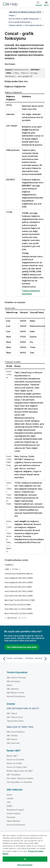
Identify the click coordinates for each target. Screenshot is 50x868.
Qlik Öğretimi (13, 689)
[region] (25, 850)
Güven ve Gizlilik (14, 763)
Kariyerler (11, 817)
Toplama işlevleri (15, 25)
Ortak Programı (14, 813)
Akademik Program (15, 810)
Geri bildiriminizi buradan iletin (22, 647)
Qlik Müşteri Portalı (15, 693)
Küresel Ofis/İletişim (16, 825)
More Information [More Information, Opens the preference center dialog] (25, 865)
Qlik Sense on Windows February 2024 (25, 12)
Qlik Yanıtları (12, 736)
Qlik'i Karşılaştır (14, 775)
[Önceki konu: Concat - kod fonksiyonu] (13, 659)
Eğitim (9, 685)
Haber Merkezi (13, 821)
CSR (9, 802)
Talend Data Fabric (15, 721)
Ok (25, 859)
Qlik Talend (12, 713)
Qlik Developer (13, 681)
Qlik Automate (13, 743)
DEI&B (9, 806)
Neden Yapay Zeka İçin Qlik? (20, 771)
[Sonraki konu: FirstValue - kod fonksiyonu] (37, 659)
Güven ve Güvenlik (15, 760)
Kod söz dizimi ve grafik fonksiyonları (24, 19)
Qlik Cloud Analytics (16, 732)
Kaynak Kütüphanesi (16, 696)
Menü (46, 5)
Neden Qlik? (12, 756)
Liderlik (10, 798)
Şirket (9, 795)
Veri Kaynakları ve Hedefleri (19, 782)
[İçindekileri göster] (5, 12)
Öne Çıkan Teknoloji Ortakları (20, 778)
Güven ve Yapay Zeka (17, 767)
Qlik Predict (12, 739)
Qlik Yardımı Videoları (16, 678)
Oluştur (12, 15)
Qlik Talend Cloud (15, 717)
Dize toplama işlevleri (34, 25)
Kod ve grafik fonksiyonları (19, 22)
